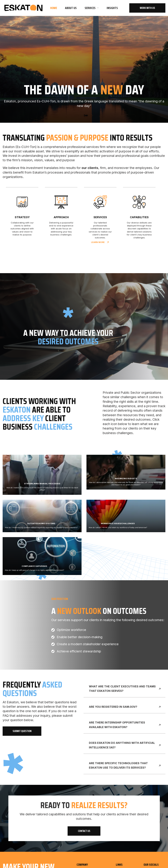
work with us (147, 8)
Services (90, 8)
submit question (22, 731)
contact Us (84, 831)
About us (71, 8)
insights (112, 8)
